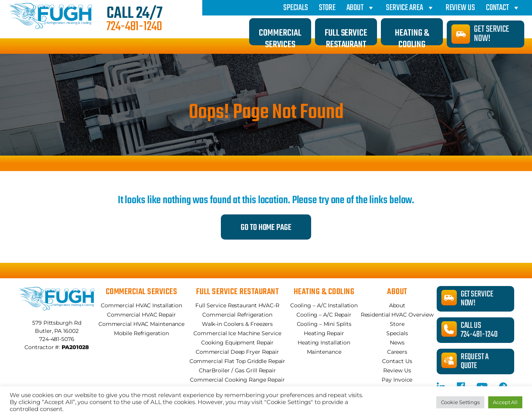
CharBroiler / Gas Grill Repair (237, 370)
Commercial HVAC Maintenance (141, 324)
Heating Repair (324, 333)
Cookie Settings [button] (461, 402)
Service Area (410, 8)
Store (327, 8)
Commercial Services (280, 36)
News (397, 343)
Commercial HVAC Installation (141, 305)
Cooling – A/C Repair (324, 315)
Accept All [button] (505, 402)
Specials (296, 8)
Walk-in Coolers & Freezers (237, 324)
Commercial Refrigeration (237, 315)
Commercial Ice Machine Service (237, 333)
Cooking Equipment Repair (238, 343)
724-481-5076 (57, 339)
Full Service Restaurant (346, 36)
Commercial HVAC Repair (141, 315)
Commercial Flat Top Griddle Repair (238, 361)
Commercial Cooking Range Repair (237, 380)
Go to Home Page (266, 228)
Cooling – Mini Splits (324, 324)
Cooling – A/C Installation (324, 305)
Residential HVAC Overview (397, 315)
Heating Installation (324, 343)
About (361, 8)
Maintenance (324, 352)
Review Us (460, 8)
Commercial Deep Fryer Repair (237, 352)
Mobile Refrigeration (141, 333)
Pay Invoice (397, 380)
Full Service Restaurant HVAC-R (237, 305)
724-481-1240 (134, 27)
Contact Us (397, 361)
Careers (397, 352)
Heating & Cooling (412, 36)
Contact (503, 8)
